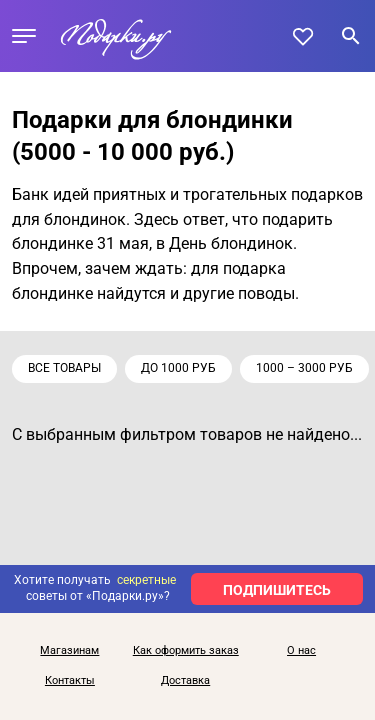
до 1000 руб (178, 368)
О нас (301, 651)
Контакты (70, 681)
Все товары (64, 368)
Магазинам (69, 651)
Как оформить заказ (186, 651)
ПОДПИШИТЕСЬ (277, 590)
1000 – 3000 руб (304, 368)
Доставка (185, 681)
